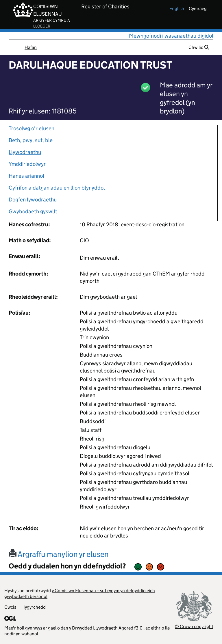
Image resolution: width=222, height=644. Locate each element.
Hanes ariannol (26, 176)
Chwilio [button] (199, 47)
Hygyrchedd (34, 607)
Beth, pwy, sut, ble (31, 140)
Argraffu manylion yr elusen (59, 554)
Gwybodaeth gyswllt (33, 211)
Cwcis (10, 607)
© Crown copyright (194, 626)
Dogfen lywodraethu (33, 200)
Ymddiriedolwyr (27, 164)
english (177, 9)
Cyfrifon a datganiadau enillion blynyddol (57, 188)
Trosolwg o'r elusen (32, 128)
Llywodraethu (25, 152)
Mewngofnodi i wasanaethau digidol (171, 36)
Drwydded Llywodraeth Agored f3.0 (107, 628)
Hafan (31, 47)
